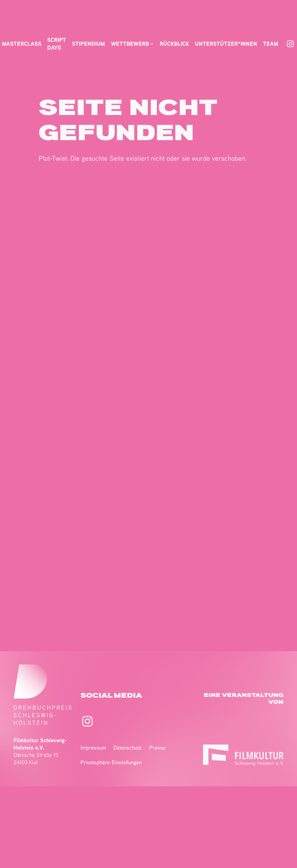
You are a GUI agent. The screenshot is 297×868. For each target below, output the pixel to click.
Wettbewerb (130, 43)
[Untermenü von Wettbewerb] (152, 44)
